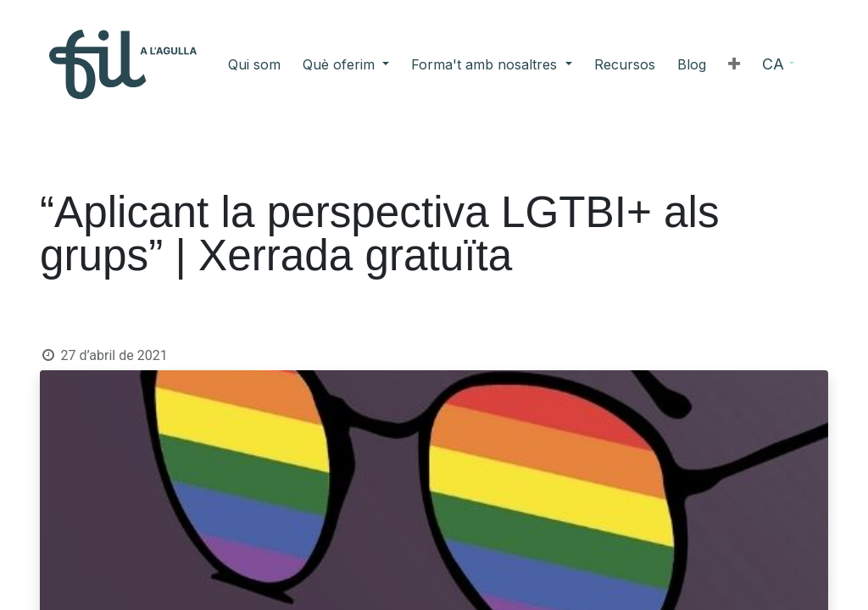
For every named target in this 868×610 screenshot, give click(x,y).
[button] (667, 64)
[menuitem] (321, 64)
